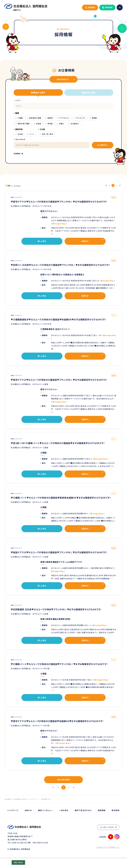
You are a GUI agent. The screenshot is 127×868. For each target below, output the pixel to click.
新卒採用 (109, 7)
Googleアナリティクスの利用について (108, 847)
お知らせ (28, 810)
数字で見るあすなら (83, 810)
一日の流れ (64, 810)
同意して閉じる (18, 862)
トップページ (13, 810)
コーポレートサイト (107, 827)
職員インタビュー (45, 810)
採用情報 (92, 7)
